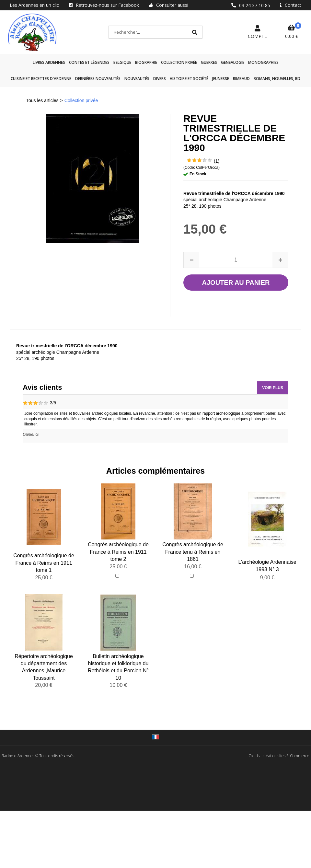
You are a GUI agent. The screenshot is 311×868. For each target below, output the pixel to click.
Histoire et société (189, 79)
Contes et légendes (89, 62)
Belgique (122, 62)
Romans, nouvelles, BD (277, 79)
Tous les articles (42, 100)
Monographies (263, 62)
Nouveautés (137, 79)
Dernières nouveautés (98, 79)
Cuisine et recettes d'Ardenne (41, 79)
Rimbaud (241, 79)
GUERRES (209, 62)
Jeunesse (221, 79)
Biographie (146, 62)
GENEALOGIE (233, 62)
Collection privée (179, 62)
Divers (160, 79)
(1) (217, 161)
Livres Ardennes (49, 62)
